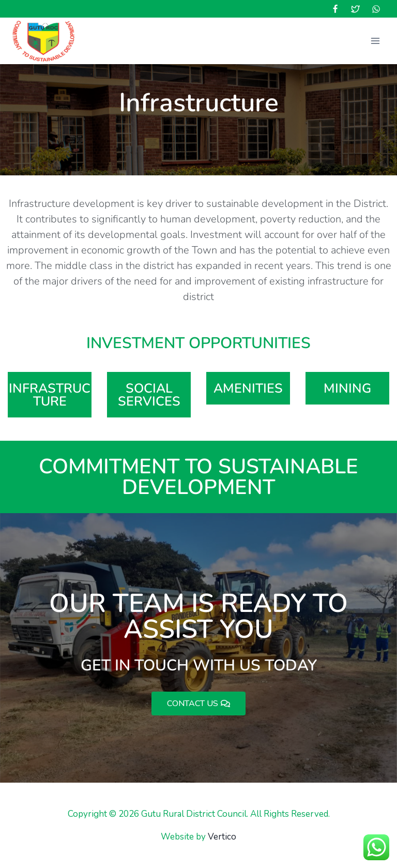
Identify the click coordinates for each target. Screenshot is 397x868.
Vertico (222, 837)
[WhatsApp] (376, 9)
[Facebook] (335, 9)
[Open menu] (375, 41)
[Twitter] (356, 9)
